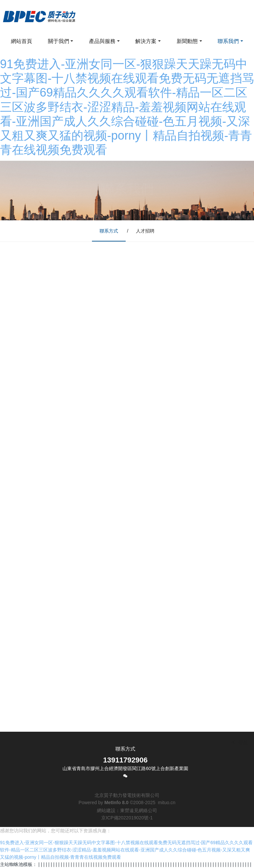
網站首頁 (21, 41)
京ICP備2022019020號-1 (127, 818)
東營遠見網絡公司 (139, 810)
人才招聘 (145, 231)
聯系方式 (109, 231)
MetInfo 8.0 (116, 803)
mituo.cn (167, 803)
